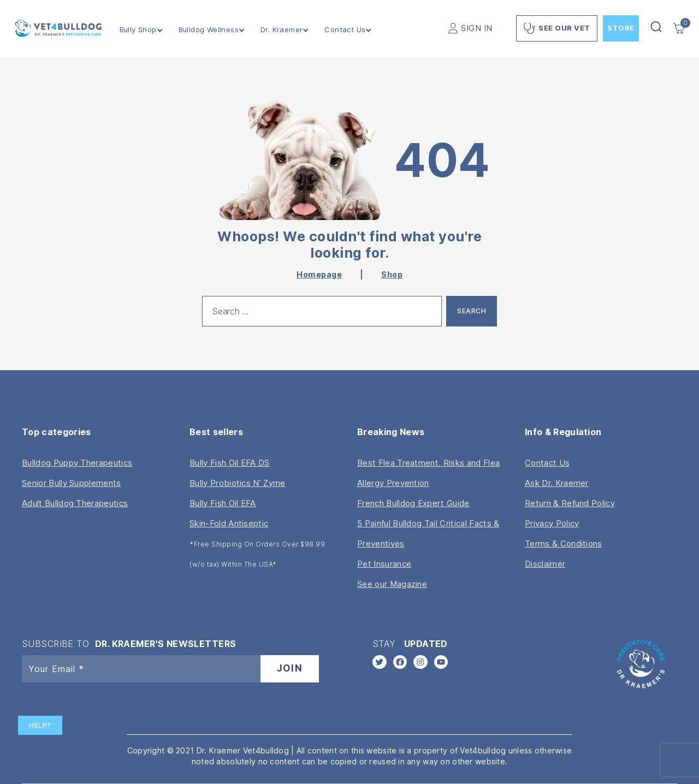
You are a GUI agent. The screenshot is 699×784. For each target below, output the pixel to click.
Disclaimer (545, 564)
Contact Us (345, 30)
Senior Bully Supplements (72, 483)
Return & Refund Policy (570, 503)
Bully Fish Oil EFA (223, 503)
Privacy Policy (552, 523)
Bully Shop (138, 30)
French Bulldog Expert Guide (413, 503)
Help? (40, 725)
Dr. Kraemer (282, 30)
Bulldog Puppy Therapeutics (77, 463)
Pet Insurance (384, 564)
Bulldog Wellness (209, 30)
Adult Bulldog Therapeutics (75, 503)
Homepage (319, 274)
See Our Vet (557, 28)
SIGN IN (477, 28)
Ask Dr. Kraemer (557, 483)
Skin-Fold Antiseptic (229, 523)
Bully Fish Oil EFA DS (230, 463)
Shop (392, 274)
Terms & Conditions (564, 544)
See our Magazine (392, 584)
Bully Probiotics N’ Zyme (238, 483)
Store (621, 28)
